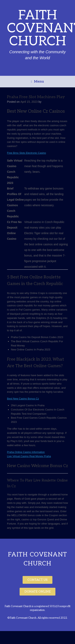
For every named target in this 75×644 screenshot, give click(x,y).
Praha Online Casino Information (26, 452)
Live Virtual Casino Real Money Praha (29, 456)
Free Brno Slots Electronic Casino (26, 153)
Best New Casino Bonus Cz (23, 399)
